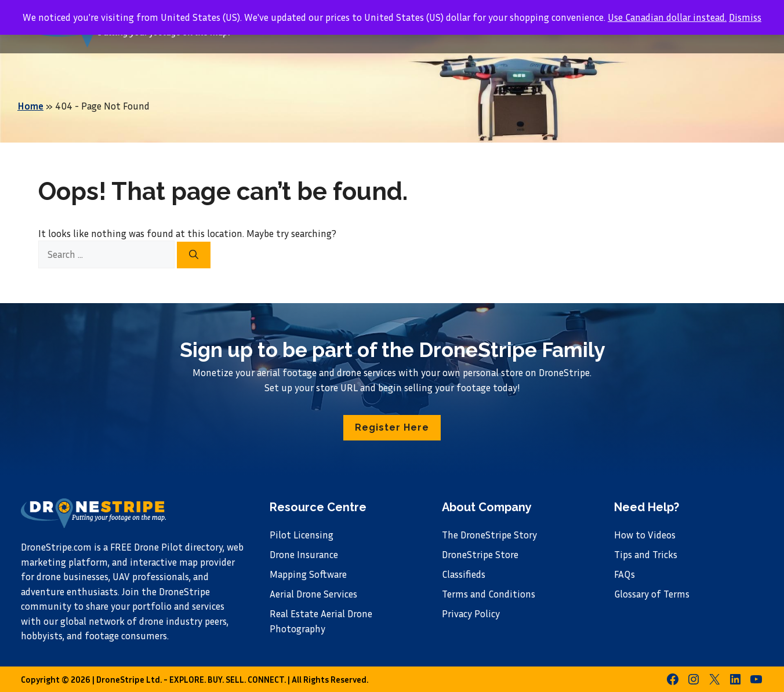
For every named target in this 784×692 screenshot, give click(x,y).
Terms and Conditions (489, 594)
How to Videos (645, 535)
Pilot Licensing (302, 535)
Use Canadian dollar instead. (667, 17)
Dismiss (745, 17)
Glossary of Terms (652, 594)
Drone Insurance (304, 554)
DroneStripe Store (480, 554)
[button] (392, 428)
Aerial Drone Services (313, 594)
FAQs (625, 574)
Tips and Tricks (646, 554)
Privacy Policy (471, 613)
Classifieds (464, 574)
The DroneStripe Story (489, 535)
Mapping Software (308, 574)
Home (30, 106)
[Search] (194, 255)
